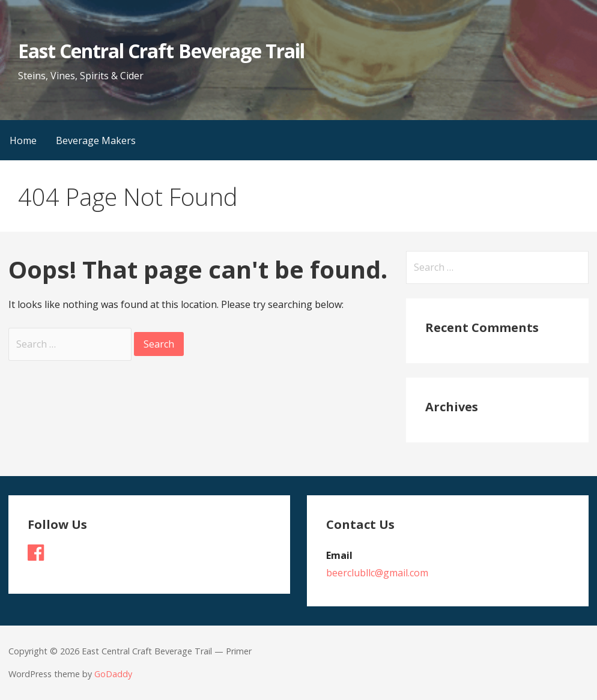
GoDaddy (113, 674)
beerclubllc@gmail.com (377, 573)
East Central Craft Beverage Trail (161, 51)
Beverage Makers (96, 140)
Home (23, 140)
